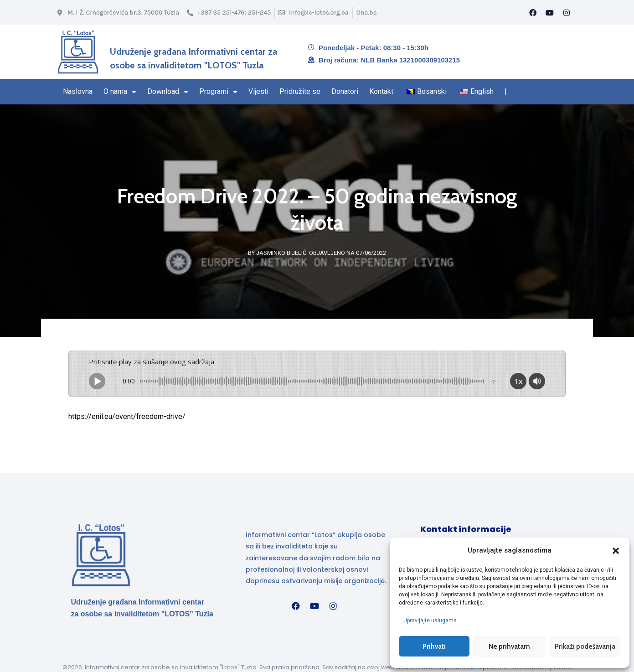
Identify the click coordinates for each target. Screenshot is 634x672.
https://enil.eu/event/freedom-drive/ (127, 416)
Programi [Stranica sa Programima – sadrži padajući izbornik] (218, 92)
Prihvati (434, 646)
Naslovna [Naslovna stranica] (78, 91)
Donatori (345, 91)
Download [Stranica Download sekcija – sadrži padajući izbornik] (168, 92)
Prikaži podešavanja (585, 646)
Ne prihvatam (509, 646)
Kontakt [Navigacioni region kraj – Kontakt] (381, 91)
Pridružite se (300, 91)
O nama (120, 92)
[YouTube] (550, 13)
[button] (616, 550)
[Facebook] (533, 13)
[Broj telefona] (229, 13)
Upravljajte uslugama (430, 620)
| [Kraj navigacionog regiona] (506, 91)
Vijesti (258, 91)
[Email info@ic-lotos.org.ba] (313, 13)
